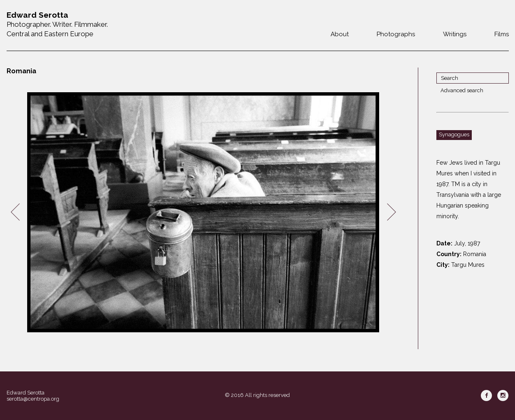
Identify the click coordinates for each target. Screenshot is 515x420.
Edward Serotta (26, 393)
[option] (203, 212)
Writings (455, 34)
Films (502, 34)
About (340, 34)
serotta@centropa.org (33, 399)
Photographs (396, 34)
